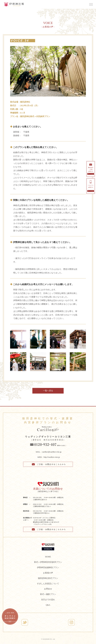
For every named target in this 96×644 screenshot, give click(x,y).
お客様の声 (48, 573)
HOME (48, 557)
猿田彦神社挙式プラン (48, 578)
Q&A (48, 605)
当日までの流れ (48, 600)
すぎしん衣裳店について (48, 584)
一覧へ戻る (48, 391)
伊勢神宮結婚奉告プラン (48, 567)
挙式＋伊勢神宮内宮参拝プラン (48, 562)
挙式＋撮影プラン (48, 594)
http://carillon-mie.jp (52, 457)
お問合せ (48, 589)
